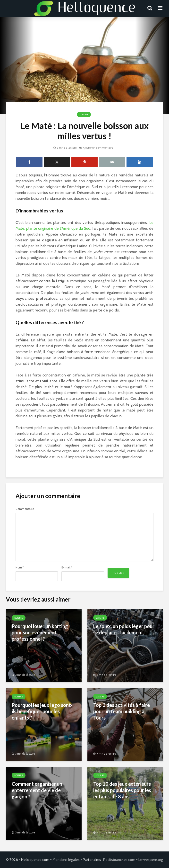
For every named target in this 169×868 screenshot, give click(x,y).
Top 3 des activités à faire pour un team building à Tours (122, 711)
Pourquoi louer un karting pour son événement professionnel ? (40, 632)
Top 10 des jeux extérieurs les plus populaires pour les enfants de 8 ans (122, 790)
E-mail (67, 567)
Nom (20, 567)
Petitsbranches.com (119, 860)
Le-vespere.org (151, 860)
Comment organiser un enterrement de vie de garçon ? (37, 790)
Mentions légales (66, 860)
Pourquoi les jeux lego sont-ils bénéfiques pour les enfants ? (42, 711)
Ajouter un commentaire (98, 148)
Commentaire (25, 509)
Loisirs (84, 114)
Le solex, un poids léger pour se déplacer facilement (124, 629)
